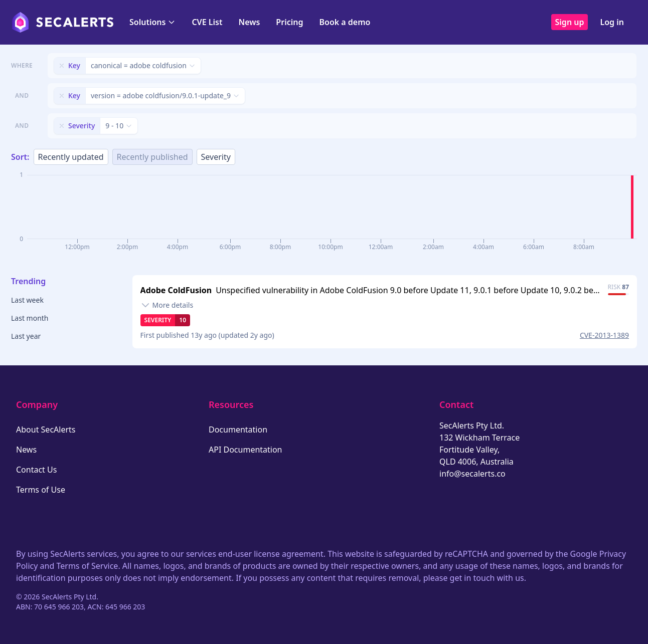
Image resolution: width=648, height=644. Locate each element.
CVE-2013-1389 (604, 335)
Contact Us (36, 470)
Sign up (570, 22)
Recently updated (71, 157)
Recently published (152, 157)
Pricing (289, 22)
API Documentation (246, 450)
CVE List (207, 22)
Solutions (152, 22)
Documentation (238, 430)
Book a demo (345, 22)
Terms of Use (41, 490)
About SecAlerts (46, 430)
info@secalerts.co (472, 474)
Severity (216, 157)
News (249, 22)
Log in (612, 22)
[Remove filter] (62, 66)
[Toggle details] (167, 305)
